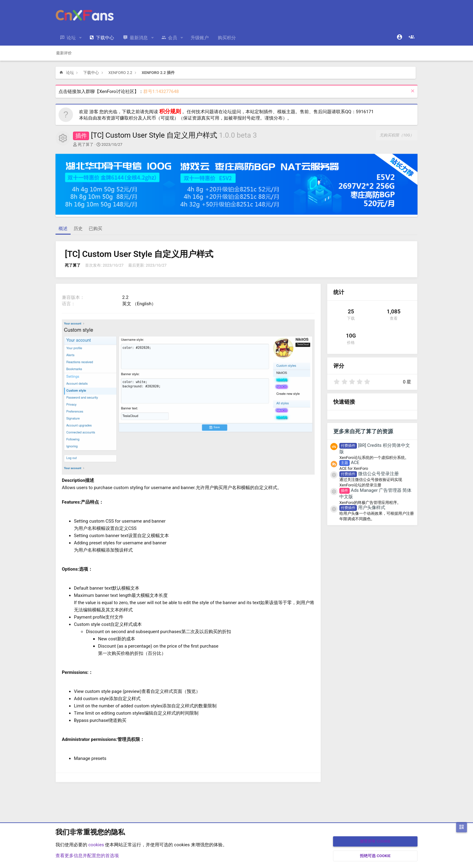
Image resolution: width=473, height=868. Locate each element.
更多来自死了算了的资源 (363, 431)
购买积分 (227, 38)
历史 (78, 229)
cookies (96, 845)
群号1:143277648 (161, 91)
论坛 (71, 38)
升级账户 (200, 38)
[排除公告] (412, 92)
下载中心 (105, 38)
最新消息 (139, 38)
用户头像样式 (362, 508)
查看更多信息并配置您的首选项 (87, 856)
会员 (173, 38)
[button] (81, 38)
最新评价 (64, 53)
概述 (63, 229)
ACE (349, 463)
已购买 (95, 229)
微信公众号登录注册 (369, 474)
